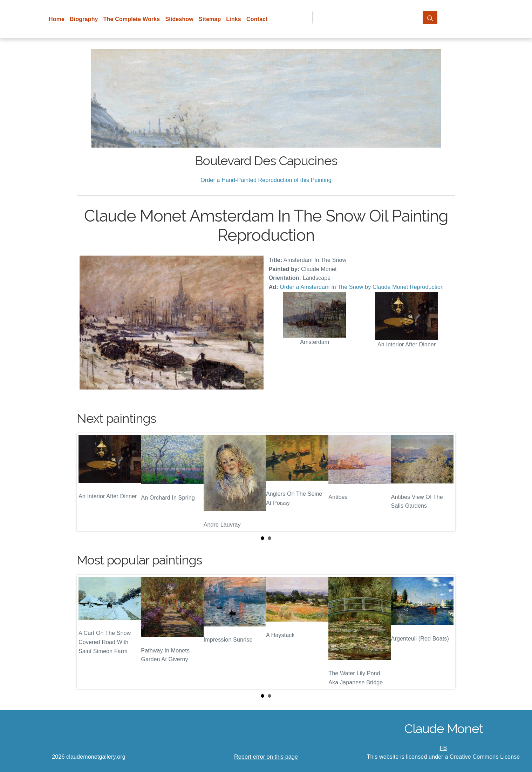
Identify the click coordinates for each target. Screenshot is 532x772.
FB (444, 748)
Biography (84, 19)
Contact (257, 19)
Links (234, 19)
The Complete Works (132, 19)
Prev (88, 482)
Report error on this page (266, 757)
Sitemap (210, 19)
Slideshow (179, 19)
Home (57, 19)
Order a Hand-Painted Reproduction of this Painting (266, 180)
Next (444, 482)
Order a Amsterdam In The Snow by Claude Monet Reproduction (362, 287)
